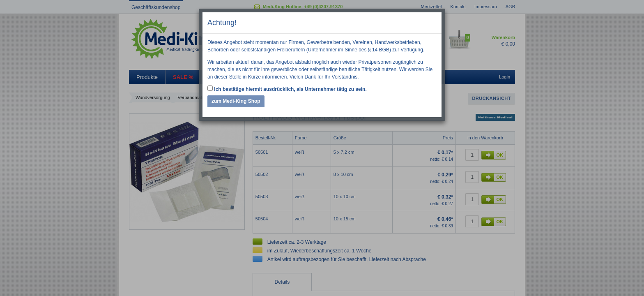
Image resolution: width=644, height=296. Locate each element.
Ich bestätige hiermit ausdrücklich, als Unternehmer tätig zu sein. (287, 89)
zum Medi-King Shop (236, 101)
